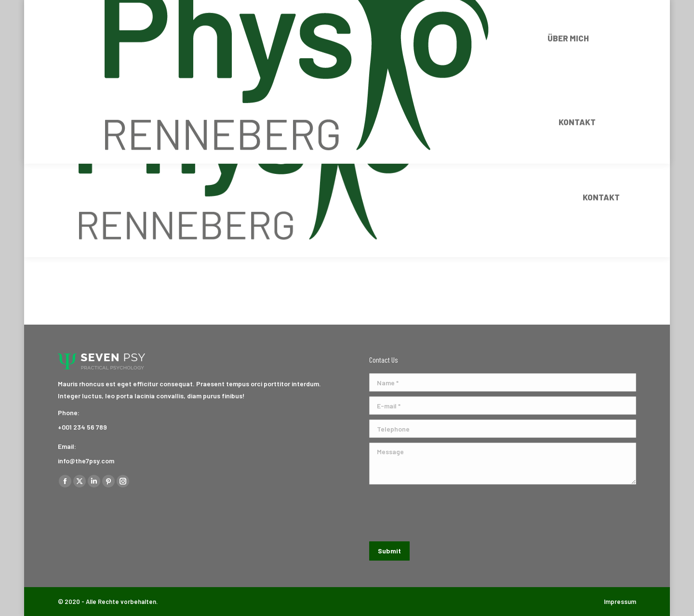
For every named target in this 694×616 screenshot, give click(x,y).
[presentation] (442, 513)
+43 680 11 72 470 (118, 9)
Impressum (620, 602)
